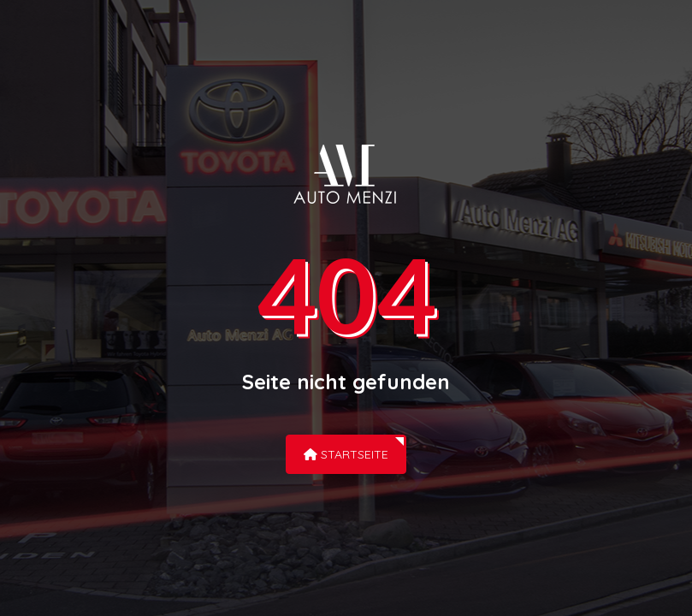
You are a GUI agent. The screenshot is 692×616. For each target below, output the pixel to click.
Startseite (346, 454)
